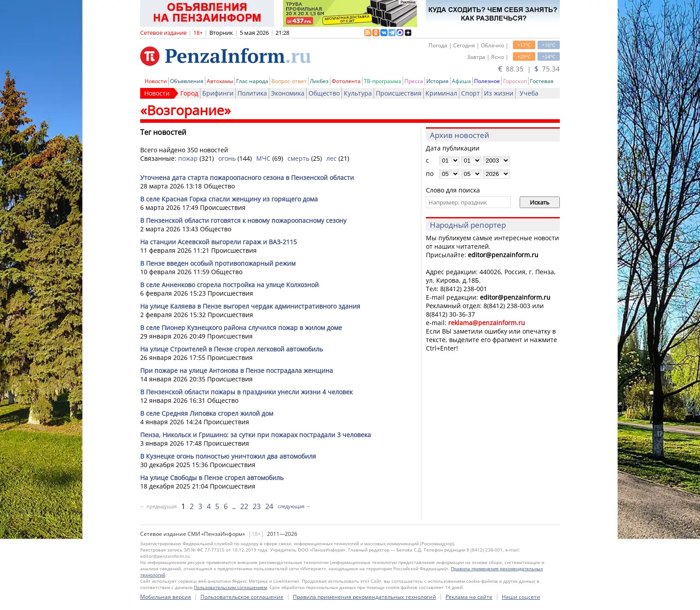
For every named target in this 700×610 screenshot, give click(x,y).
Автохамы (220, 81)
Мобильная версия (166, 597)
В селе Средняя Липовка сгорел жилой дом (207, 413)
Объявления (187, 81)
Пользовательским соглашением (230, 587)
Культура (358, 93)
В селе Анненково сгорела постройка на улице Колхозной (229, 285)
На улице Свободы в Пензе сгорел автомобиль (212, 478)
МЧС (263, 158)
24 (269, 506)
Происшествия (399, 93)
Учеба (529, 93)
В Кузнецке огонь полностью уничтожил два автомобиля (228, 456)
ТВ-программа (383, 81)
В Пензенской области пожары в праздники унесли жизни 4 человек (246, 392)
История (437, 81)
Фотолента (346, 81)
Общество (324, 93)
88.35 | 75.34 (529, 69)
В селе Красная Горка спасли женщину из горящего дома (229, 199)
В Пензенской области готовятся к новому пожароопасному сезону (243, 220)
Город (189, 93)
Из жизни (499, 93)
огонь (227, 158)
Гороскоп (515, 81)
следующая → (294, 506)
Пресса (414, 81)
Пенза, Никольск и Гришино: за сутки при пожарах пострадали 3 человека (256, 435)
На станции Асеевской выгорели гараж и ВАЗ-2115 (219, 242)
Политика (252, 93)
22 (244, 506)
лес (331, 158)
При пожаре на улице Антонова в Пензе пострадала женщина (237, 370)
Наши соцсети (521, 597)
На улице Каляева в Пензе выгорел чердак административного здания (250, 306)
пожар (188, 158)
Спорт (471, 93)
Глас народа (252, 81)
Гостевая (542, 81)
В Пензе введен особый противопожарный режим (218, 263)
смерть (298, 158)
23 (257, 506)
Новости (156, 81)
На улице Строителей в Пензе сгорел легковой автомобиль (231, 349)
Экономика (288, 93)
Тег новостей (163, 132)
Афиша (461, 81)
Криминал (441, 93)
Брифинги (218, 93)
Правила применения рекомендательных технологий (365, 597)
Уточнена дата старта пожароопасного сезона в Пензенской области (247, 178)
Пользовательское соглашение (242, 597)
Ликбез (319, 81)
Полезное (487, 81)
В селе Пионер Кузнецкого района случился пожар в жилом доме (241, 328)
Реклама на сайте (469, 597)
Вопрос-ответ (289, 81)
